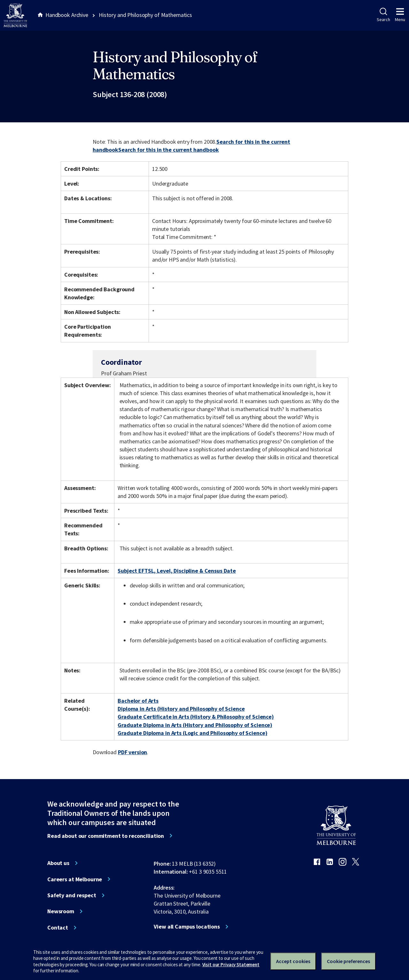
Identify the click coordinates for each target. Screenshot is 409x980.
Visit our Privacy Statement (231, 965)
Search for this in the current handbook (169, 150)
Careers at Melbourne (75, 879)
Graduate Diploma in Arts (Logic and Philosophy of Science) (192, 733)
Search (383, 15)
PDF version (133, 752)
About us (58, 863)
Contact (58, 928)
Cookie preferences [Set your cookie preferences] (348, 961)
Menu (400, 15)
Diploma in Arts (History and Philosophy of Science (181, 709)
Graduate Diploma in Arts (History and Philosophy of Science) (195, 725)
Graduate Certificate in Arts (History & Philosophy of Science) (196, 717)
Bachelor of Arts (138, 701)
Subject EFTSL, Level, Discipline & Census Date (177, 571)
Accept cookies (293, 961)
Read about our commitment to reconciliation (106, 836)
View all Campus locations (187, 927)
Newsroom (61, 911)
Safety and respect (72, 895)
